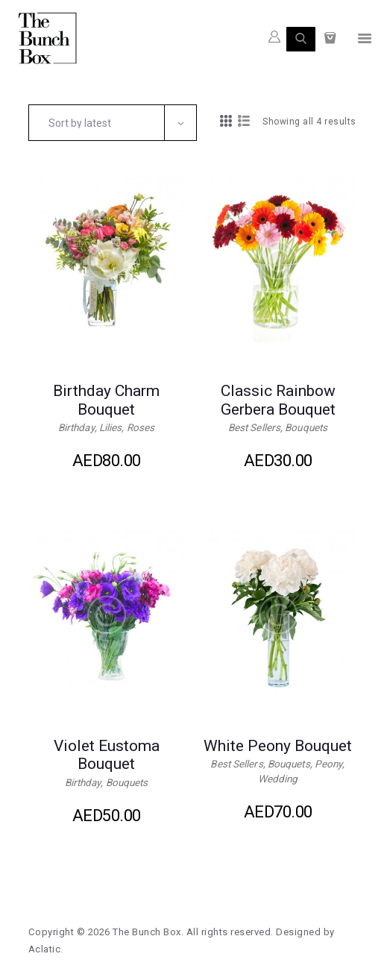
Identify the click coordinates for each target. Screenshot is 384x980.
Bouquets (307, 429)
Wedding (278, 781)
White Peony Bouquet (278, 747)
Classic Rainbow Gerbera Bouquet (278, 401)
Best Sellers (253, 429)
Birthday (76, 429)
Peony (331, 766)
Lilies (112, 429)
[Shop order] (113, 122)
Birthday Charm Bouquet (106, 401)
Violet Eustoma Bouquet (107, 756)
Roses (143, 429)
